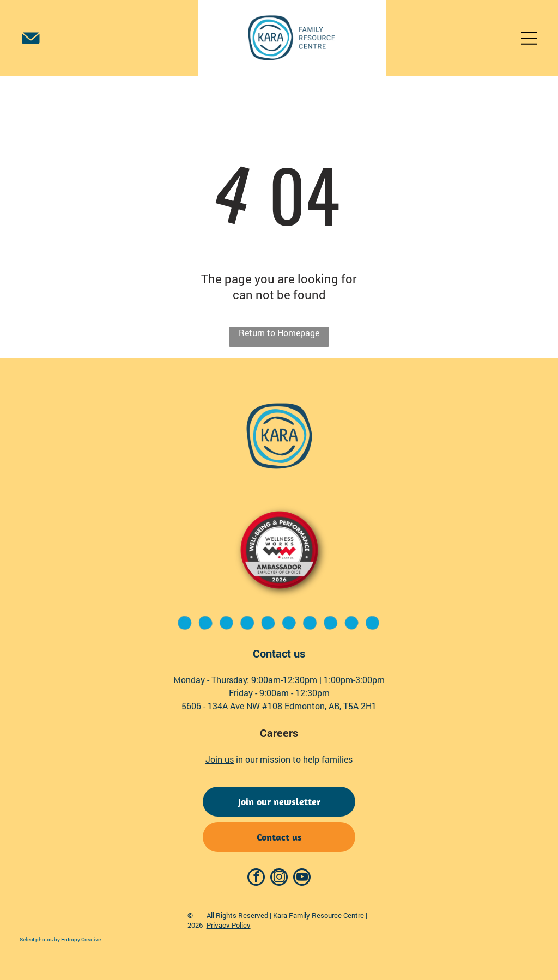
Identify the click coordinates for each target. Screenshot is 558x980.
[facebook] (256, 878)
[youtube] (302, 878)
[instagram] (279, 878)
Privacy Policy (229, 925)
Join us (220, 759)
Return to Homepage (279, 333)
